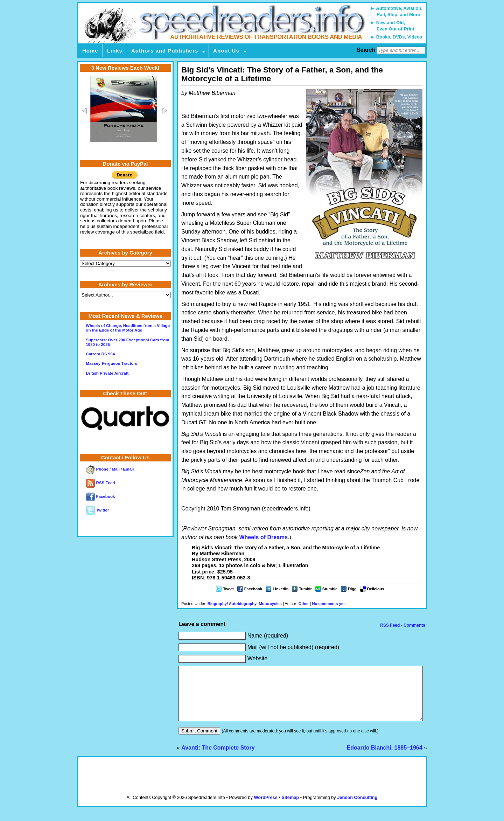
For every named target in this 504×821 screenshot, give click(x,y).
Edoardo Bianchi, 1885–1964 (385, 758)
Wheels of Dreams (263, 537)
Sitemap (290, 808)
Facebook (253, 589)
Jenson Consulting (357, 808)
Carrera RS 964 (100, 354)
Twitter (97, 510)
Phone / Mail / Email (110, 469)
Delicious (376, 589)
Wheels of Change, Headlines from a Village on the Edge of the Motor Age (128, 328)
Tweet (228, 589)
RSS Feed (100, 483)
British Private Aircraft (107, 373)
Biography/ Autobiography (232, 604)
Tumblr (305, 589)
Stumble (330, 589)
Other (304, 604)
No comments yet (328, 604)
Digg (352, 589)
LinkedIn (281, 589)
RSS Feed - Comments (402, 625)
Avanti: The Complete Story (218, 758)
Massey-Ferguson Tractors (111, 363)
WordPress (265, 808)
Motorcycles (270, 604)
